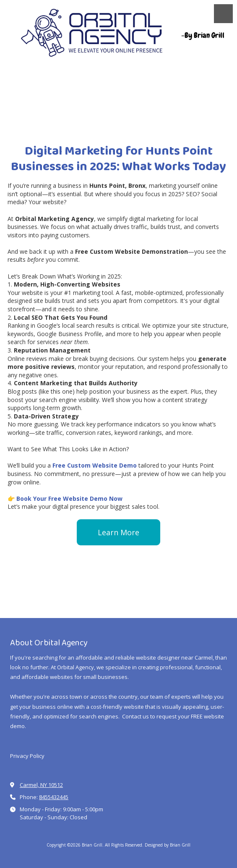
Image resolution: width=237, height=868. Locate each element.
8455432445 (54, 797)
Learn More (118, 532)
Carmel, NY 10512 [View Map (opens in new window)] (41, 785)
